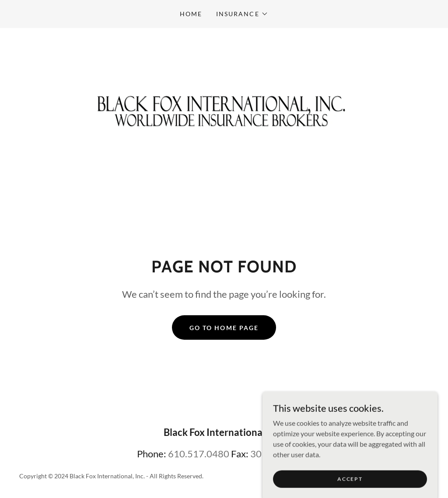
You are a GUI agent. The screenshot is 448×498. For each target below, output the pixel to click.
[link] (224, 107)
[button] (242, 14)
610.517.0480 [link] (199, 454)
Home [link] (191, 14)
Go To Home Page (224, 328)
